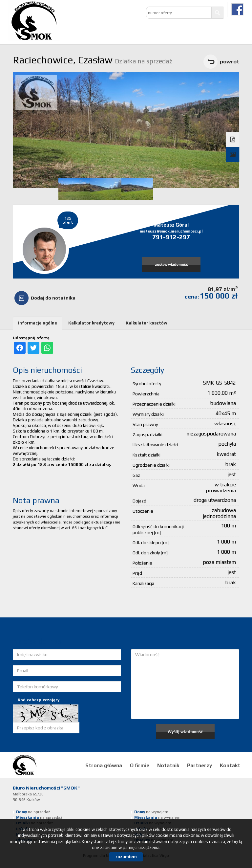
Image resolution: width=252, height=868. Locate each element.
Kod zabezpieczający (39, 700)
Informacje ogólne (38, 323)
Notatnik (168, 765)
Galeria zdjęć (233, 155)
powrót (230, 61)
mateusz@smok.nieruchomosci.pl (171, 231)
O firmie (140, 765)
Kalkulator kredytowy (91, 323)
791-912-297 (171, 237)
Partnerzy (199, 765)
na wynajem (151, 812)
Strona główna (104, 765)
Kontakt (230, 765)
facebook (237, 9)
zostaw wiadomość (171, 264)
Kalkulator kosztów (147, 323)
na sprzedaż (33, 812)
